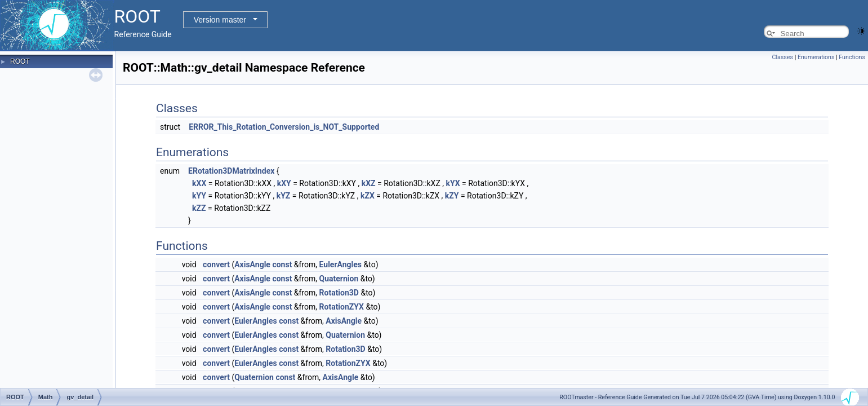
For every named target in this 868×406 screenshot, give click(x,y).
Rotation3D (339, 293)
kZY (452, 196)
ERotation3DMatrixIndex (231, 171)
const (282, 264)
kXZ (369, 183)
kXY (284, 183)
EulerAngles (340, 264)
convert (216, 264)
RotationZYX (342, 307)
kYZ (284, 196)
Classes (783, 57)
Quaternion (339, 279)
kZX (368, 196)
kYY (199, 196)
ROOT (20, 61)
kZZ (199, 208)
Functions (852, 57)
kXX (199, 183)
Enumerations (816, 57)
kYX (453, 183)
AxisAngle (252, 264)
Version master (220, 20)
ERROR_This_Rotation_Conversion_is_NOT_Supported (284, 127)
